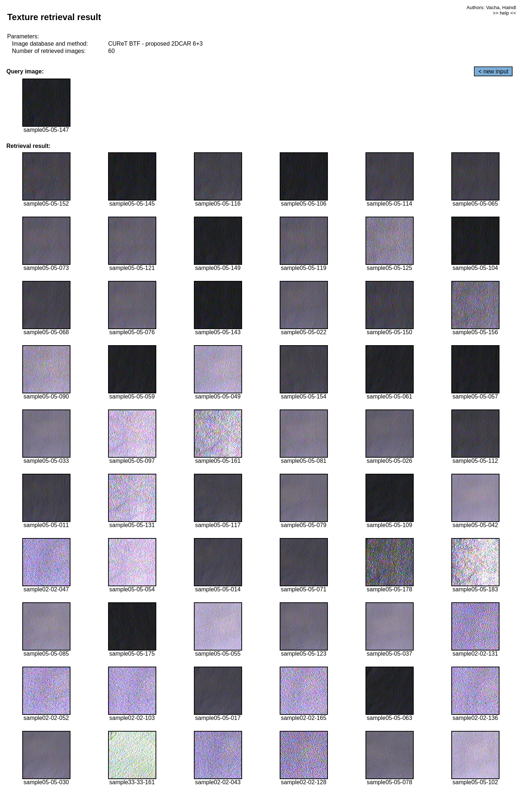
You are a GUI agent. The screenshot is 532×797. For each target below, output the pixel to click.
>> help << (504, 13)
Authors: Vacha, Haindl (491, 7)
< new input (493, 71)
